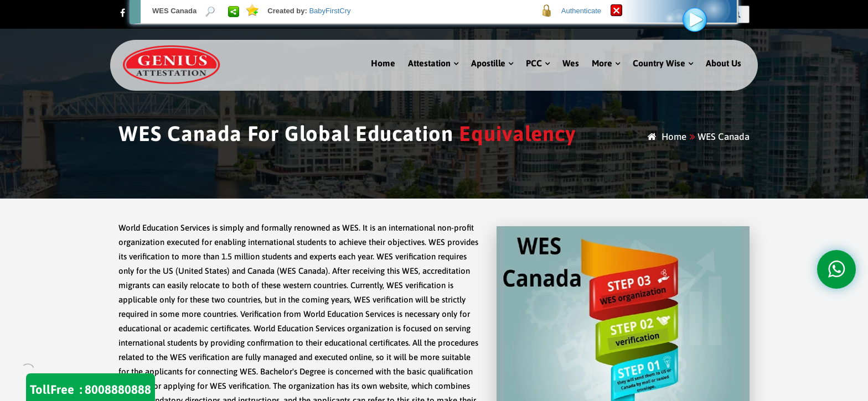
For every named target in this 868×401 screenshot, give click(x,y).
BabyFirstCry (330, 11)
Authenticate (581, 11)
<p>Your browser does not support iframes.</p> (434, 201)
